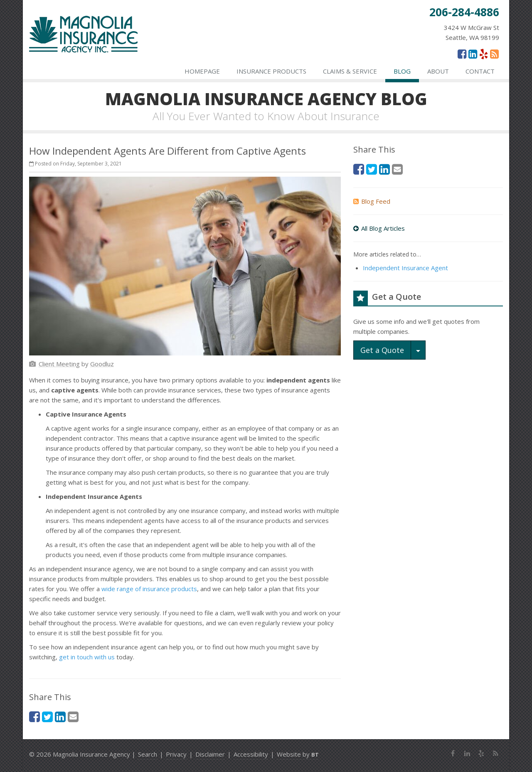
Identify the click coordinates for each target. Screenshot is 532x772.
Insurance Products (271, 71)
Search (148, 754)
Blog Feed (372, 201)
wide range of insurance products (149, 589)
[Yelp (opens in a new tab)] (484, 54)
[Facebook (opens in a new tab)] (462, 54)
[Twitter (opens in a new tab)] (47, 717)
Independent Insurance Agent (405, 268)
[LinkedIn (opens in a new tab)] (473, 54)
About (438, 71)
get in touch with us (87, 657)
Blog (402, 71)
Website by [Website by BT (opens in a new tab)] (298, 754)
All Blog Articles (379, 228)
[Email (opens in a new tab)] (73, 717)
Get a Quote (382, 350)
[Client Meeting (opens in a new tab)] (59, 364)
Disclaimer (210, 754)
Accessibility (251, 754)
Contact (480, 71)
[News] (494, 54)
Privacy (176, 754)
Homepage (202, 71)
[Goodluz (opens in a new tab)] (102, 364)
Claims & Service (350, 71)
